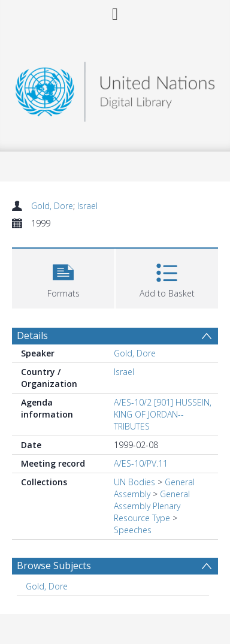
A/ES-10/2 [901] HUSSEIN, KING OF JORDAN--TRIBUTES (163, 414)
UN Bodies (134, 482)
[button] (63, 277)
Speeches (133, 530)
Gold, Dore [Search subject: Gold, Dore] (47, 586)
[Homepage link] (115, 88)
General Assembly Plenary (152, 500)
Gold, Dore (52, 206)
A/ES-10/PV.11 (141, 463)
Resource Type (142, 518)
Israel (87, 206)
